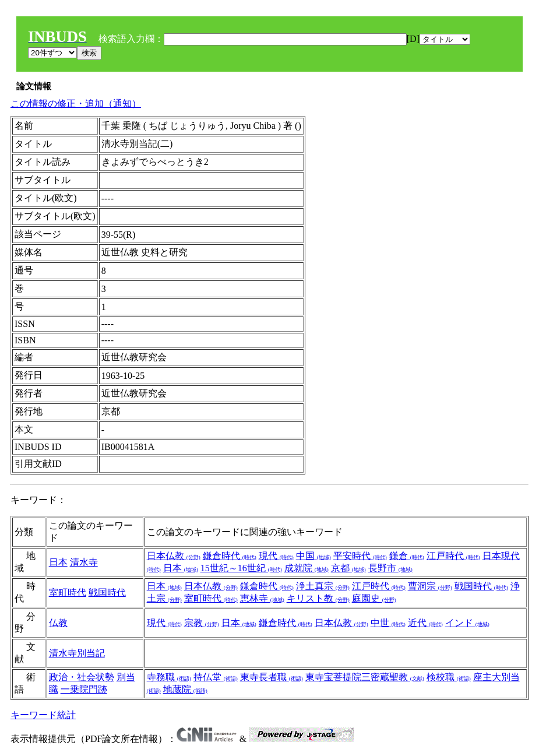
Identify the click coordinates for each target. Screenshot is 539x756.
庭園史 (374, 598)
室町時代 (68, 593)
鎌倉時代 (230, 556)
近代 (425, 623)
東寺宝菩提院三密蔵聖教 (365, 677)
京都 (348, 568)
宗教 (202, 623)
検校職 (449, 677)
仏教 (58, 623)
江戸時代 (453, 556)
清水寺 (84, 562)
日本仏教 (174, 556)
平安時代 (360, 556)
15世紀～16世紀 (241, 568)
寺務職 (169, 677)
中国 (313, 556)
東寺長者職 (272, 677)
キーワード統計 (43, 715)
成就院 (307, 568)
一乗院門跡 (84, 689)
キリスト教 (318, 598)
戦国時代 (107, 593)
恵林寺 (262, 598)
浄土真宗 (323, 586)
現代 (276, 556)
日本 (58, 562)
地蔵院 (185, 689)
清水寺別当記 (77, 653)
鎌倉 (407, 556)
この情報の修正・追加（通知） (76, 103)
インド (467, 623)
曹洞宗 (430, 586)
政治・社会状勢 (82, 677)
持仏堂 (216, 677)
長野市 (390, 568)
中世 (388, 623)
